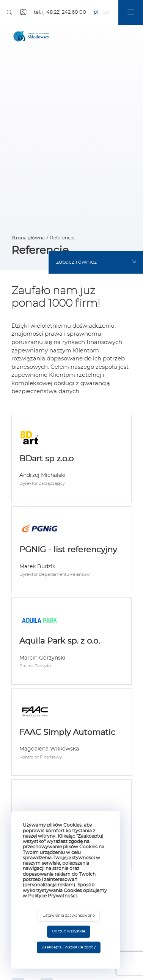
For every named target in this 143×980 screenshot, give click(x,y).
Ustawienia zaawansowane (69, 916)
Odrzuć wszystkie (69, 931)
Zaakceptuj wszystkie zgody (69, 947)
